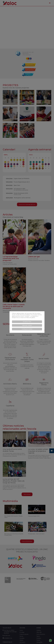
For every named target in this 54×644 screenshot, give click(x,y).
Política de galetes (30, 318)
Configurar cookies (27, 329)
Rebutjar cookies (27, 325)
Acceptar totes (27, 322)
